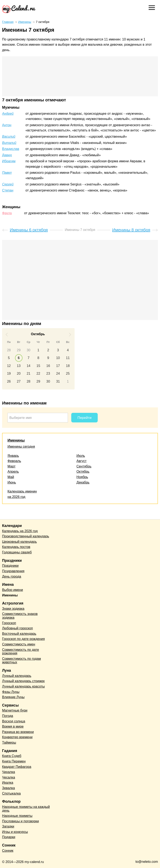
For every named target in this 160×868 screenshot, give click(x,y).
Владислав (11, 149)
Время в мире (13, 726)
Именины (16, 440)
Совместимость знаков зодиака (20, 616)
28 (9, 350)
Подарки (9, 837)
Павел (7, 173)
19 (9, 374)
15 (38, 366)
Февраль (14, 461)
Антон (7, 125)
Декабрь (83, 482)
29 (19, 350)
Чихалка (9, 772)
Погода (8, 716)
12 (9, 366)
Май (11, 477)
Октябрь (83, 472)
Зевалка (8, 788)
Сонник (8, 851)
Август (81, 461)
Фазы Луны (11, 692)
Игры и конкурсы (15, 832)
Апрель (13, 472)
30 (29, 350)
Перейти (84, 418)
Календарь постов (16, 547)
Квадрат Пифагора (17, 767)
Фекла (7, 213)
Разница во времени (18, 732)
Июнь (12, 482)
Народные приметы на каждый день (26, 809)
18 (68, 366)
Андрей (8, 114)
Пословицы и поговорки (21, 821)
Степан (8, 190)
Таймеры (9, 743)
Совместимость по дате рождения (21, 652)
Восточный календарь (19, 634)
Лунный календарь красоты (23, 686)
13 (19, 366)
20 (19, 374)
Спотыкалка (11, 793)
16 (48, 366)
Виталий (9, 143)
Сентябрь (84, 466)
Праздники (10, 566)
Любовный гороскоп (17, 628)
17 (58, 366)
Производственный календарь (26, 536)
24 (58, 374)
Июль (81, 456)
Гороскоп (9, 623)
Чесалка (9, 777)
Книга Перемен (14, 761)
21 (29, 374)
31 (58, 381)
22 (38, 374)
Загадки (8, 826)
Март (11, 466)
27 (19, 381)
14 (29, 366)
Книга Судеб (12, 756)
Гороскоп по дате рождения (23, 639)
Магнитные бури (15, 710)
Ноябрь (82, 477)
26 (9, 381)
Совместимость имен (19, 644)
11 (68, 358)
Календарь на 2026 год (20, 531)
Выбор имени (12, 590)
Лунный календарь (17, 676)
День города (12, 576)
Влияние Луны (13, 697)
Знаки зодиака (13, 609)
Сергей (8, 184)
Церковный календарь (19, 542)
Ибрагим (9, 161)
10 (58, 358)
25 (68, 374)
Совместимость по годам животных (21, 661)
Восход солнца (14, 721)
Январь (13, 456)
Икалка (8, 783)
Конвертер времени (17, 737)
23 (48, 374)
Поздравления (13, 571)
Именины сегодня (21, 447)
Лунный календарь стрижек (23, 681)
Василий (9, 137)
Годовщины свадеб (17, 552)
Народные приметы (17, 816)
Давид (7, 155)
